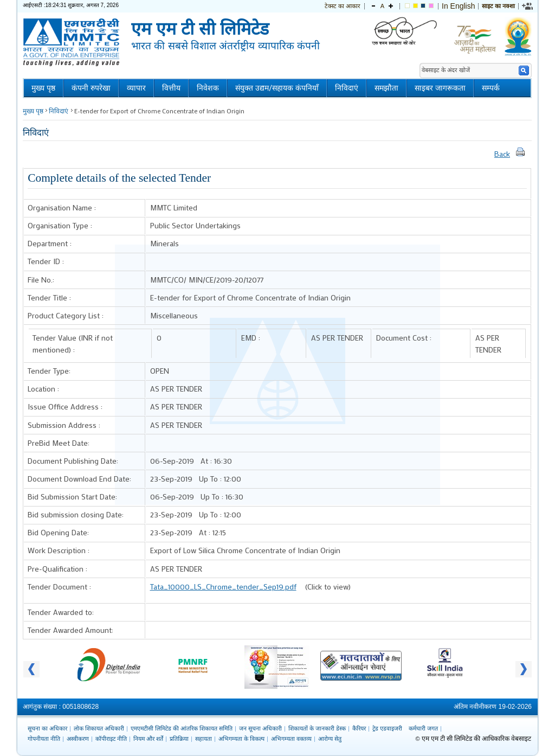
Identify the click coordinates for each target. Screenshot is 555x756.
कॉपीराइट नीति (111, 739)
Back (502, 154)
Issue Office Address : (65, 406)
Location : (43, 389)
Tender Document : (59, 587)
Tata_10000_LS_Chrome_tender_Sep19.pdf (223, 587)
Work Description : (59, 550)
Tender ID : (46, 261)
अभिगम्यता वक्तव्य (291, 739)
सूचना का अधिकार (47, 728)
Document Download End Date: (79, 479)
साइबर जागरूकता (440, 88)
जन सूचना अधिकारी (260, 728)
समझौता (386, 88)
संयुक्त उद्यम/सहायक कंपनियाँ (277, 88)
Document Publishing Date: (73, 461)
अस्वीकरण (78, 739)
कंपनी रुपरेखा (91, 88)
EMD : (251, 338)
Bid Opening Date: (58, 532)
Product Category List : (66, 315)
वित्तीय (171, 88)
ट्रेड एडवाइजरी (387, 728)
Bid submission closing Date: (76, 514)
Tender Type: (49, 371)
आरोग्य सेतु (330, 739)
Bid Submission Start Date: (72, 496)
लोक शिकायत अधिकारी (99, 728)
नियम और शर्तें (148, 739)
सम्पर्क (491, 88)
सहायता (204, 739)
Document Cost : (404, 338)
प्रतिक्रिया (179, 739)
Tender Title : (49, 297)
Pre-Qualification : (57, 569)
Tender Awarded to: (61, 612)
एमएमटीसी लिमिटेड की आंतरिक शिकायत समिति (182, 728)
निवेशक (208, 88)
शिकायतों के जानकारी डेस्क (317, 728)
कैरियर (359, 728)
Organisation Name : (62, 207)
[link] (528, 6)
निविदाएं (347, 88)
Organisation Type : (60, 225)
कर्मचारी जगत (423, 728)
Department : (50, 243)
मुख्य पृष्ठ (43, 88)
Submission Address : (64, 425)
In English (458, 6)
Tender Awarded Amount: (70, 630)
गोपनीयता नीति (44, 739)
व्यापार (136, 88)
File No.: (41, 280)
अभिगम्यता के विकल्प (241, 739)
